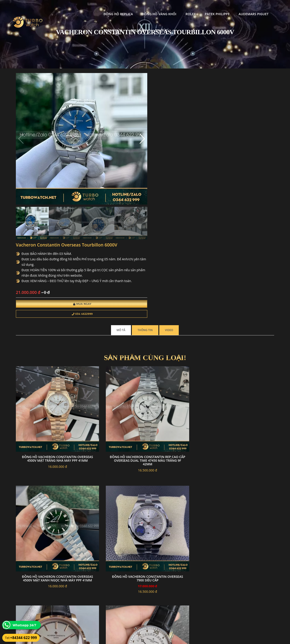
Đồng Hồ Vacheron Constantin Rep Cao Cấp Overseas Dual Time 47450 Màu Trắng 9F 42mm (112, 311)
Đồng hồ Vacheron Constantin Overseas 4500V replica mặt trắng (46, 509)
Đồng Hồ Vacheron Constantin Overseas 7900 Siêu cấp (244, 309)
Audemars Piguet (210, 8)
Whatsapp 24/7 (24, 625)
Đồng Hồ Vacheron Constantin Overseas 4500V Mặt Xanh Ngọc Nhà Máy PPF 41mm (178, 311)
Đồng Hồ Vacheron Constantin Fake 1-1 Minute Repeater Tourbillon (46, 405)
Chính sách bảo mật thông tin (123, 606)
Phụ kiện (68, 24)
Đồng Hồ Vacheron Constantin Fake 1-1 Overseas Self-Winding (178, 405)
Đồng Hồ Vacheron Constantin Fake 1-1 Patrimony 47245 (112, 405)
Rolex (147, 8)
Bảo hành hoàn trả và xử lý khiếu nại (179, 606)
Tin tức (91, 24)
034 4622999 (151, 166)
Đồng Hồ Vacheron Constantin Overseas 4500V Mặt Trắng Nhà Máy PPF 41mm (46, 309)
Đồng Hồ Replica (75, 8)
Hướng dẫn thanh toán (119, 611)
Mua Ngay (151, 156)
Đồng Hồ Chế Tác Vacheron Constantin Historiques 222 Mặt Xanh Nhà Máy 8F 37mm (244, 405)
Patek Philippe (174, 8)
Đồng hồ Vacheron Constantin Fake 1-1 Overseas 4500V (112, 501)
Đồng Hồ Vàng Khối (116, 8)
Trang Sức (244, 8)
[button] (96, 120)
